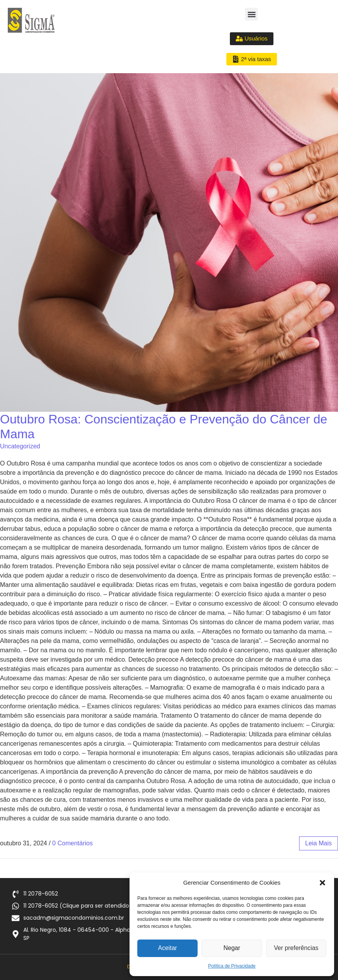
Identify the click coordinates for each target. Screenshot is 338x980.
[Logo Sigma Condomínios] (31, 20)
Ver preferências (296, 948)
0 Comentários (72, 843)
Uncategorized (20, 446)
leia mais (319, 843)
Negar (232, 948)
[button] (322, 883)
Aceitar (167, 948)
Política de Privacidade (232, 966)
